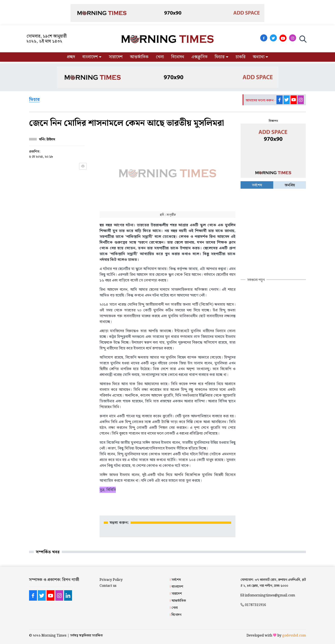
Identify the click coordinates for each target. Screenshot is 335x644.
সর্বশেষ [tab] (257, 185)
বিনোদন (178, 57)
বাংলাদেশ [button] (90, 57)
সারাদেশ (116, 57)
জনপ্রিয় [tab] (290, 185)
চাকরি (241, 57)
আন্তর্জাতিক (139, 57)
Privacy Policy (111, 580)
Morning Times (54, 636)
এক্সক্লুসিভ (199, 57)
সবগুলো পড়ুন (256, 280)
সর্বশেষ (176, 580)
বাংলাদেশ (177, 587)
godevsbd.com (294, 636)
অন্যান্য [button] (259, 57)
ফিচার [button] (220, 57)
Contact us (108, 586)
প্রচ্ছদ (71, 57)
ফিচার (34, 100)
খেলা (160, 57)
